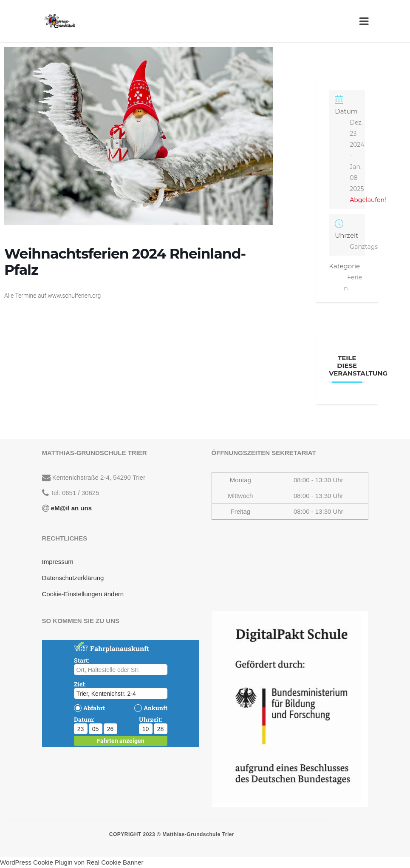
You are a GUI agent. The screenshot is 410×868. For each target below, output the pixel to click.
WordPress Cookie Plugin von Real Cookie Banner (72, 862)
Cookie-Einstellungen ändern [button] (83, 594)
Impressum (58, 562)
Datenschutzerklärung (73, 578)
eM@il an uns (71, 508)
